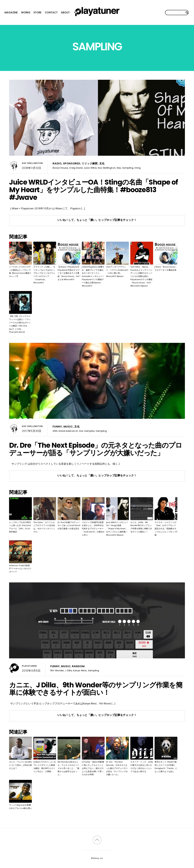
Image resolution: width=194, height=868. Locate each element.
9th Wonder (57, 670)
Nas (119, 168)
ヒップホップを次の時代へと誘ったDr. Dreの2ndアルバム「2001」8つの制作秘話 (20, 527)
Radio (57, 163)
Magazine (11, 12)
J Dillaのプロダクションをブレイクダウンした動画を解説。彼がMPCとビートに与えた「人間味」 (45, 767)
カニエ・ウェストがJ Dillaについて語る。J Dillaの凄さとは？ (20, 765)
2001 (55, 431)
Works (26, 12)
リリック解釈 (90, 163)
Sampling (128, 168)
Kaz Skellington (32, 163)
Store (38, 12)
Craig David (76, 168)
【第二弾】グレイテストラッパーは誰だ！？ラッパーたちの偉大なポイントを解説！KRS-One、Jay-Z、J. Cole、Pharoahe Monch (20, 324)
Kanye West (80, 670)
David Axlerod (67, 431)
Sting (137, 168)
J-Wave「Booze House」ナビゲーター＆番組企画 (166, 268)
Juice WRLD (90, 168)
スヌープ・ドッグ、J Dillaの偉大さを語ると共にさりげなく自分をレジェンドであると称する (142, 767)
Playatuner (29, 666)
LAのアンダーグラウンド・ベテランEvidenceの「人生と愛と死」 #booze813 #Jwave (117, 271)
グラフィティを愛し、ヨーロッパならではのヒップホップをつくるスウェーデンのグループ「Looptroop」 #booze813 (44, 275)
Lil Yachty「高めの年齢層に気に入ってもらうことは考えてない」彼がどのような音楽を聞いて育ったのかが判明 (93, 768)
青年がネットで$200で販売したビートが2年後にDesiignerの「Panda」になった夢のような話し (166, 767)
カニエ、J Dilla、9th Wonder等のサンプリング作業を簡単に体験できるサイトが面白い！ (141, 527)
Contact (51, 12)
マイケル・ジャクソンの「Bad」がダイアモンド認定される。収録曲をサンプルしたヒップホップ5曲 (166, 529)
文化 (102, 163)
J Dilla (69, 670)
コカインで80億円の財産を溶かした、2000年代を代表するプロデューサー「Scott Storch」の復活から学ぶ (93, 529)
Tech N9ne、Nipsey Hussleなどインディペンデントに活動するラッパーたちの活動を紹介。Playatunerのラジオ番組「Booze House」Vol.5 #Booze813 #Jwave (141, 276)
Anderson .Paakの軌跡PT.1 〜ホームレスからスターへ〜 (20, 569)
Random (78, 666)
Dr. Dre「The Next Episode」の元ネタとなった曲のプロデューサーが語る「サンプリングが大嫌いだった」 (96, 449)
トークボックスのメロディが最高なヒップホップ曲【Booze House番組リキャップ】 (20, 271)
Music (68, 427)
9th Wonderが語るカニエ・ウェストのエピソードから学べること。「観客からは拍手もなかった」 (68, 768)
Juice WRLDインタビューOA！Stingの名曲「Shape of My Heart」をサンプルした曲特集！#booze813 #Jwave (94, 190)
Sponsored (72, 163)
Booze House (60, 168)
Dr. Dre (79, 431)
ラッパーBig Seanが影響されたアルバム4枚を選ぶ (20, 807)
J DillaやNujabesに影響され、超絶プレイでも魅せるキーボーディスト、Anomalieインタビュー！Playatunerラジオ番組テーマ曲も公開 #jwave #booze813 (93, 276)
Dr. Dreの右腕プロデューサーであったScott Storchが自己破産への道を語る (69, 525)
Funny (57, 427)
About (65, 12)
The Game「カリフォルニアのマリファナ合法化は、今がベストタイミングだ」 (44, 527)
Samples (89, 431)
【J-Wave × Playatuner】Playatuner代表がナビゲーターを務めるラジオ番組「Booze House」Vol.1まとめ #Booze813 (69, 273)
